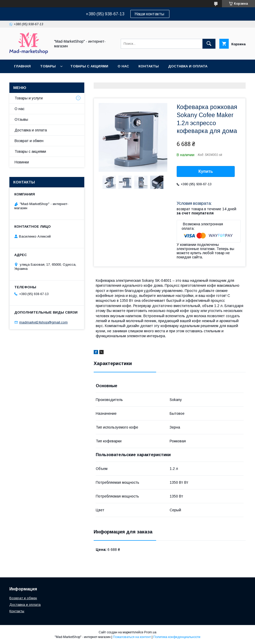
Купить (206, 171)
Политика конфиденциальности (177, 637)
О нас (123, 66)
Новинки (22, 162)
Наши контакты (150, 14)
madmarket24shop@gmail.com (43, 322)
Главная (22, 66)
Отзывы (21, 119)
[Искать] (209, 44)
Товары (48, 66)
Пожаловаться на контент (132, 637)
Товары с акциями (89, 66)
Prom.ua (150, 632)
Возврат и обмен (31, 80)
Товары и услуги (29, 98)
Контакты (149, 66)
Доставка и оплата (188, 66)
